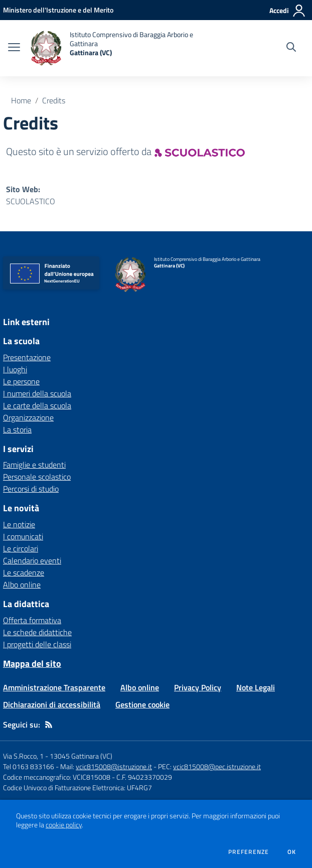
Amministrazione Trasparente (54, 687)
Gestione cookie (142, 704)
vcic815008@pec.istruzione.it (217, 766)
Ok (292, 852)
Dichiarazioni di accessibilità (52, 704)
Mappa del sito (32, 664)
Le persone (21, 381)
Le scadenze (24, 572)
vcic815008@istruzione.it (114, 766)
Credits (54, 100)
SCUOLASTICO (31, 201)
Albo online (22, 585)
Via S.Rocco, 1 (23, 756)
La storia (17, 429)
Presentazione (27, 357)
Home (21, 100)
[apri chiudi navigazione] (14, 48)
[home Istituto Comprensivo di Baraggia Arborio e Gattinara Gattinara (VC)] (118, 48)
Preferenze (249, 852)
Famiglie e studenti (34, 465)
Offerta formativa (32, 620)
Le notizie (19, 524)
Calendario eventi (32, 560)
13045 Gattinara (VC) (81, 756)
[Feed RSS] (49, 725)
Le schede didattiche (37, 632)
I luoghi (15, 369)
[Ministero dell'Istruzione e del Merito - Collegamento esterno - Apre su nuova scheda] (58, 10)
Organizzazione (28, 417)
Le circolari (21, 548)
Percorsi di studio (31, 489)
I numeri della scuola (37, 393)
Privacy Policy (198, 687)
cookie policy (64, 825)
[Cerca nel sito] (291, 48)
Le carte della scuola (37, 405)
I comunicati (23, 536)
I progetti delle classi (37, 644)
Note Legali (256, 687)
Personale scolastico (37, 477)
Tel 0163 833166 (29, 766)
